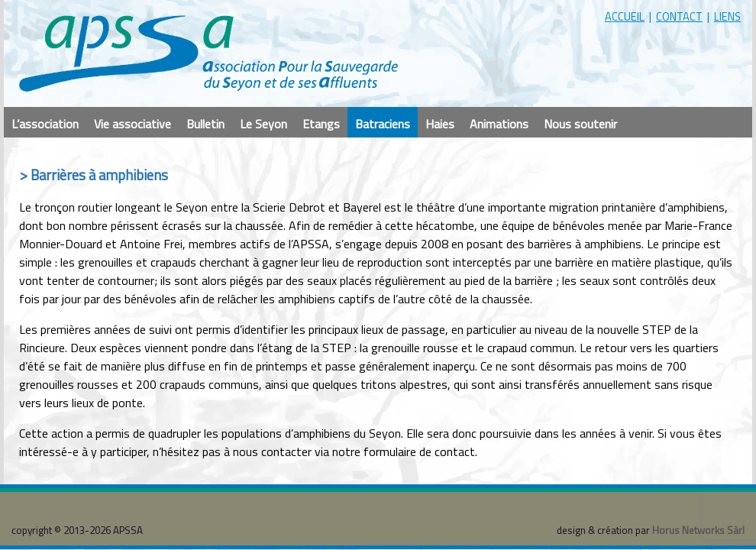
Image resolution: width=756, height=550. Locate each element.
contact (679, 16)
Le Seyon (263, 124)
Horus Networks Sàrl (698, 530)
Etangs (321, 124)
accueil (625, 16)
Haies (440, 124)
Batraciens (383, 124)
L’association (45, 124)
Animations (499, 124)
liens (727, 16)
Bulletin (205, 124)
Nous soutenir (580, 124)
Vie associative (132, 124)
